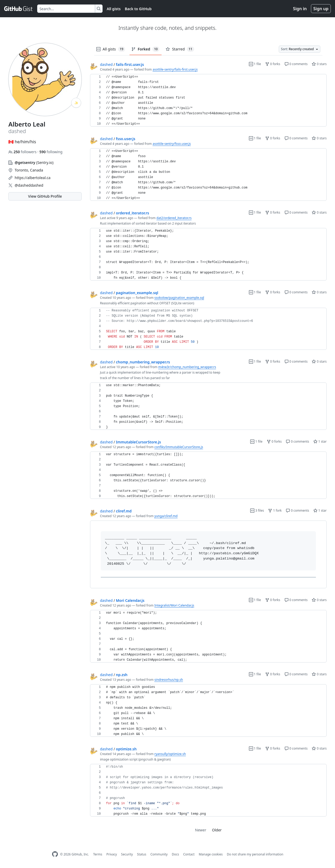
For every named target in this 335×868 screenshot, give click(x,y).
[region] (208, 100)
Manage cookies (211, 854)
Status (142, 854)
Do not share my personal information (255, 854)
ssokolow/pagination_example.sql (179, 298)
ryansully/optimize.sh (170, 754)
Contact (189, 854)
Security (127, 854)
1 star (320, 441)
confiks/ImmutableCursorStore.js (179, 447)
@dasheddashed (29, 185)
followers (23, 152)
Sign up (321, 9)
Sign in (300, 9)
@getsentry (25, 162)
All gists (114, 9)
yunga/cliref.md (166, 516)
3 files (257, 510)
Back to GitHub (138, 9)
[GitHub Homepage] (55, 854)
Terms (98, 854)
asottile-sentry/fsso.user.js (172, 144)
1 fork (275, 510)
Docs (175, 854)
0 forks (273, 64)
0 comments (296, 64)
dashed (106, 64)
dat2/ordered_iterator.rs (174, 218)
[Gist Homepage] (19, 9)
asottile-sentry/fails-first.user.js (175, 69)
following (51, 152)
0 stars (319, 64)
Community (159, 854)
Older (217, 830)
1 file (255, 64)
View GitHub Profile (45, 196)
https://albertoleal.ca (33, 178)
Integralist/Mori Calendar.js (174, 605)
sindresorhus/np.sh (169, 680)
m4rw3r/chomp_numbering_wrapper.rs (187, 367)
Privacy (112, 854)
